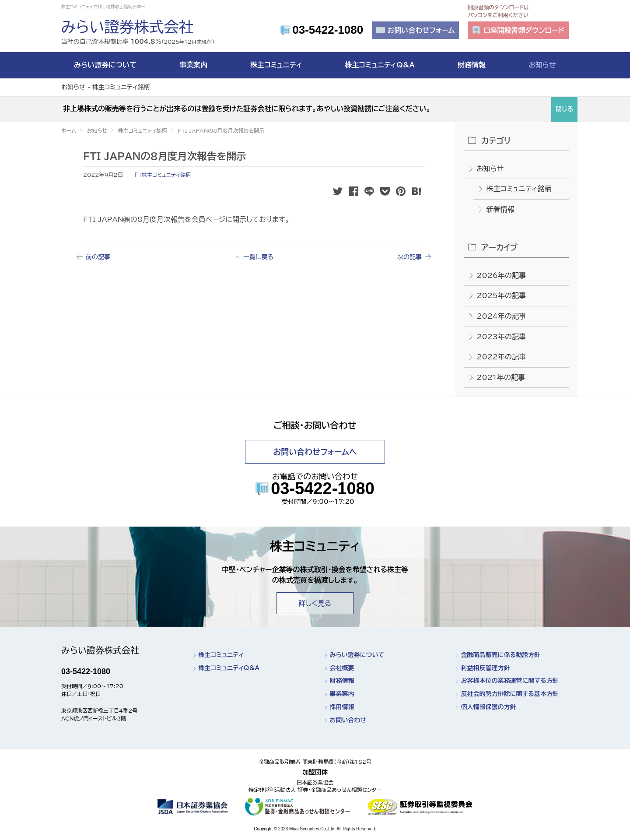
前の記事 (98, 257)
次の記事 (409, 257)
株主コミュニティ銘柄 (166, 175)
